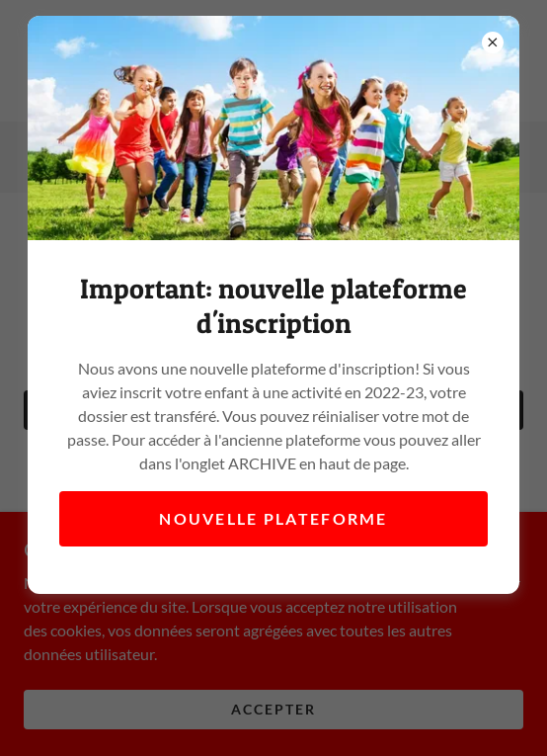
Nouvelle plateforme (273, 518)
